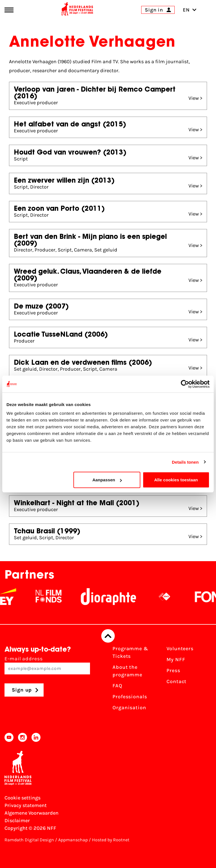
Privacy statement (26, 805)
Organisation (129, 708)
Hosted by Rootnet (111, 840)
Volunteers (180, 649)
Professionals (130, 697)
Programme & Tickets (130, 652)
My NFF (176, 660)
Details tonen (185, 462)
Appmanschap (73, 840)
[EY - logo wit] (12, 597)
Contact (176, 681)
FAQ (117, 686)
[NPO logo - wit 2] (168, 597)
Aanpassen (107, 480)
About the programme (127, 671)
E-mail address (47, 665)
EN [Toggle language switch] (190, 10)
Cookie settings (22, 798)
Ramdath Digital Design (29, 840)
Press (173, 670)
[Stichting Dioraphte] (112, 597)
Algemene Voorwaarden (31, 813)
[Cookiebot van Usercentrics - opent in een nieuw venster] (185, 384)
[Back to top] (108, 636)
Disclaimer (17, 821)
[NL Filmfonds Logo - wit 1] (52, 597)
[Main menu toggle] (9, 10)
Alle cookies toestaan (176, 480)
